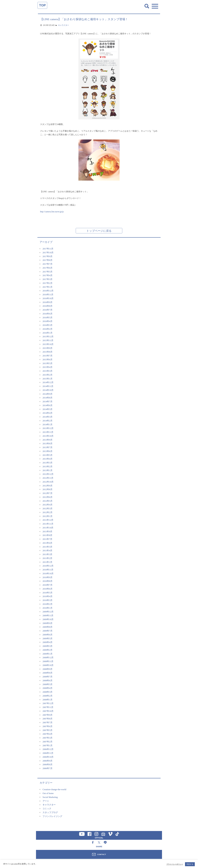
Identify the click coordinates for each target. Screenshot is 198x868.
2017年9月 (48, 256)
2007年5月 (48, 730)
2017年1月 (48, 287)
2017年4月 (48, 275)
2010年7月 (48, 585)
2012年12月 (48, 474)
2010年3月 (48, 600)
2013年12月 (48, 428)
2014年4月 (48, 413)
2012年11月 (48, 478)
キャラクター (64, 25)
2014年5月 (48, 409)
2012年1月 (48, 516)
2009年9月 (48, 623)
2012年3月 (48, 509)
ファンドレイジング (52, 816)
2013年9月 (48, 440)
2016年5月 (48, 318)
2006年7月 (48, 768)
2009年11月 (48, 616)
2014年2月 (48, 421)
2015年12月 (48, 337)
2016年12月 (48, 291)
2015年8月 (48, 352)
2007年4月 (48, 734)
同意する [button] (190, 864)
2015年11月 (48, 340)
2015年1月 (48, 379)
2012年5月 (48, 501)
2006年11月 (48, 753)
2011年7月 (47, 539)
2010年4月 (48, 596)
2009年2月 (48, 650)
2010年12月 (48, 566)
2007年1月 (48, 746)
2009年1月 (48, 654)
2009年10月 (48, 619)
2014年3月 (48, 417)
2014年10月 (48, 390)
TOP (42, 5)
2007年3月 (48, 738)
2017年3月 (48, 279)
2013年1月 (48, 470)
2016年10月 (48, 298)
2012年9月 (48, 486)
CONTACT (102, 854)
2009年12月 (48, 612)
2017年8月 (48, 260)
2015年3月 (48, 371)
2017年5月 (48, 272)
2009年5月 (48, 639)
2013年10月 (48, 436)
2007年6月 (48, 726)
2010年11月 (48, 570)
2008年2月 (48, 696)
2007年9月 (48, 715)
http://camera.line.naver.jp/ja (52, 212)
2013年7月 (48, 447)
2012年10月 (48, 482)
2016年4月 (48, 321)
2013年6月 (48, 451)
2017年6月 (48, 268)
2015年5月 (48, 363)
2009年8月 (48, 627)
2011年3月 (47, 554)
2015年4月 (48, 367)
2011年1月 (47, 562)
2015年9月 (48, 348)
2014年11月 (48, 386)
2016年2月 (48, 329)
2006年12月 (48, 749)
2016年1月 (48, 333)
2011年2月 (47, 558)
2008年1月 (48, 700)
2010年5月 (48, 593)
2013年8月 (48, 444)
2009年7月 (48, 631)
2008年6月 (48, 681)
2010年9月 (48, 577)
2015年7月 (48, 356)
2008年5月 (48, 684)
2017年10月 (48, 253)
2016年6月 (48, 314)
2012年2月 (48, 512)
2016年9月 (48, 302)
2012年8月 (48, 489)
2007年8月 (48, 719)
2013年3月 (48, 463)
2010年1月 (48, 608)
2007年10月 (48, 711)
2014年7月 (48, 402)
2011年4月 (47, 551)
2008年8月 (48, 673)
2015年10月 (48, 344)
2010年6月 (48, 589)
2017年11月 (48, 249)
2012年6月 (48, 497)
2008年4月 (48, 688)
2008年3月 (48, 692)
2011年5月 (47, 547)
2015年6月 (48, 360)
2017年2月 (48, 283)
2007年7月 (48, 723)
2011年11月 (48, 524)
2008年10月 (48, 665)
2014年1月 (48, 425)
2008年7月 (48, 677)
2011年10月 (48, 528)
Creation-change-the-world (54, 789)
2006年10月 (48, 757)
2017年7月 (48, 264)
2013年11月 (48, 432)
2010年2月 (48, 604)
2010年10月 (48, 574)
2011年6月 (47, 543)
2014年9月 (48, 394)
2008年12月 (48, 658)
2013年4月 (48, 459)
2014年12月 (48, 382)
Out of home (48, 793)
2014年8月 (48, 398)
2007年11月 (48, 707)
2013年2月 (48, 467)
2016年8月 (48, 306)
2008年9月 (48, 669)
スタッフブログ (50, 812)
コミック (47, 809)
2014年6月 (48, 405)
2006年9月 (48, 761)
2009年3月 (48, 646)
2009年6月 (48, 635)
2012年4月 (48, 505)
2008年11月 (48, 661)
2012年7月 (48, 493)
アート (46, 801)
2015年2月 (48, 375)
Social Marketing (50, 797)
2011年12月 (48, 520)
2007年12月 (48, 703)
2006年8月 (48, 765)
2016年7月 (48, 310)
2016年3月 (48, 325)
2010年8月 (48, 581)
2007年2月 (48, 742)
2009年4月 (48, 642)
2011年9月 (47, 532)
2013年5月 (48, 455)
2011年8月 (47, 535)
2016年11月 (48, 295)
